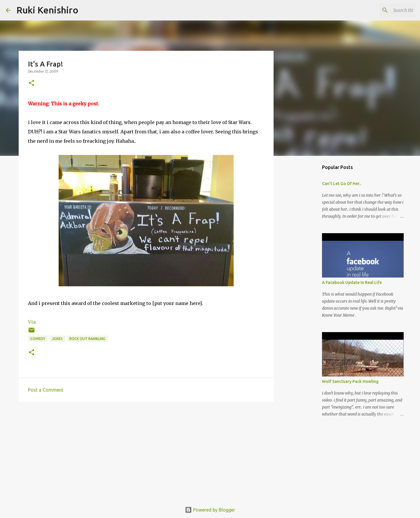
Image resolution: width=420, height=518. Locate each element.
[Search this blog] (385, 10)
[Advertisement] (146, 451)
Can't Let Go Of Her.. (342, 184)
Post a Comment (46, 390)
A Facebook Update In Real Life (352, 282)
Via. (32, 322)
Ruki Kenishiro (47, 10)
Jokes (57, 339)
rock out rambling (87, 339)
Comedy (38, 339)
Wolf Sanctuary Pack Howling (350, 381)
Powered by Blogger (210, 510)
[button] (32, 83)
